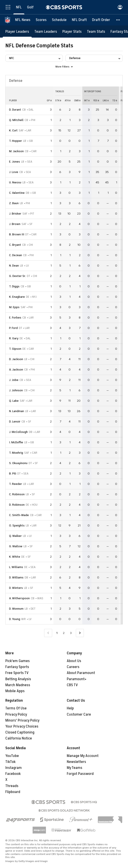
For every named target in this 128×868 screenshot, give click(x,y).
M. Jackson (16, 151)
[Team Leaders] (46, 32)
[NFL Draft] (79, 20)
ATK (68, 100)
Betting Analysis (18, 679)
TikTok (10, 762)
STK (58, 100)
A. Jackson (16, 370)
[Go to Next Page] (80, 633)
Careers (73, 667)
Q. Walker (15, 536)
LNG (106, 100)
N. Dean (14, 266)
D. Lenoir (15, 422)
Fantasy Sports (17, 667)
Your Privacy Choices (22, 726)
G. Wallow (16, 546)
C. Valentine (17, 193)
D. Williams (16, 577)
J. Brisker (15, 214)
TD (115, 100)
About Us (74, 661)
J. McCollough (18, 432)
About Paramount (81, 673)
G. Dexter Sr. (17, 276)
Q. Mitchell (16, 120)
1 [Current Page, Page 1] (57, 633)
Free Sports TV (17, 673)
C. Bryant (15, 245)
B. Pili (13, 473)
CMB (77, 100)
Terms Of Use (16, 708)
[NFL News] (23, 20)
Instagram (14, 768)
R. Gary (14, 338)
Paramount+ (77, 679)
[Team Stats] (96, 32)
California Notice (19, 738)
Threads (12, 786)
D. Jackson (16, 359)
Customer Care (79, 714)
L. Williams (16, 567)
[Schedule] (59, 20)
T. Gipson (15, 349)
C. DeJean (16, 255)
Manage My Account (83, 756)
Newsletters (76, 762)
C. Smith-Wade (19, 515)
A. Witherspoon (19, 598)
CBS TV (72, 685)
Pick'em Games (18, 661)
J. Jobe (14, 380)
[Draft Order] (101, 20)
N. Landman (17, 411)
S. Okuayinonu (18, 463)
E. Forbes (15, 318)
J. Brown (15, 224)
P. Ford (13, 328)
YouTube (12, 756)
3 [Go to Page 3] (71, 633)
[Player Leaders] (17, 32)
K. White (15, 557)
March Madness (18, 685)
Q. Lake (14, 401)
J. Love (14, 172)
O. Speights (17, 525)
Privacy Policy (16, 714)
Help (70, 708)
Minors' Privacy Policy (22, 720)
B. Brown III (17, 234)
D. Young (15, 619)
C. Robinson (17, 494)
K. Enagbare (17, 297)
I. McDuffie (16, 442)
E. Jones (15, 162)
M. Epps (14, 307)
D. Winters (16, 588)
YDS (96, 100)
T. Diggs (14, 286)
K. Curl (13, 130)
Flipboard (13, 792)
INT (87, 100)
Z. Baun (14, 203)
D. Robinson (17, 505)
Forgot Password (80, 774)
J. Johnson (16, 390)
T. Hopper (16, 141)
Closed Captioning (20, 732)
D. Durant (15, 110)
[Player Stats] (72, 32)
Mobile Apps (15, 691)
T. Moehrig (16, 453)
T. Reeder (16, 484)
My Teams (75, 768)
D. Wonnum (16, 609)
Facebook (13, 774)
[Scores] (41, 20)
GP (49, 100)
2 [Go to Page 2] (64, 633)
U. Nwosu (15, 182)
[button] (118, 20)
